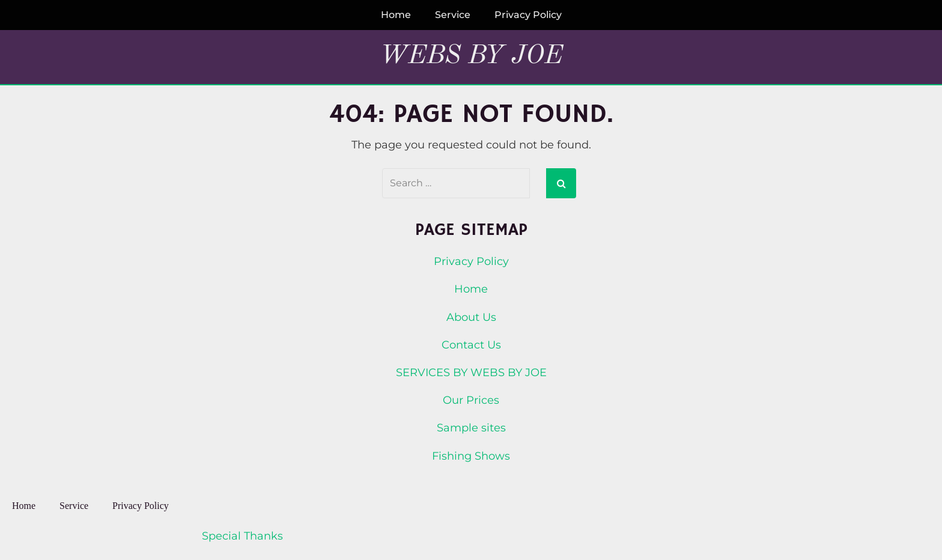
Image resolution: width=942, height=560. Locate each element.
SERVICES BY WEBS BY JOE (471, 373)
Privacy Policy (528, 15)
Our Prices (471, 400)
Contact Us (471, 345)
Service (453, 15)
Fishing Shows (471, 456)
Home (396, 15)
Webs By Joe (471, 56)
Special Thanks (242, 536)
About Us (471, 317)
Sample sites (471, 428)
